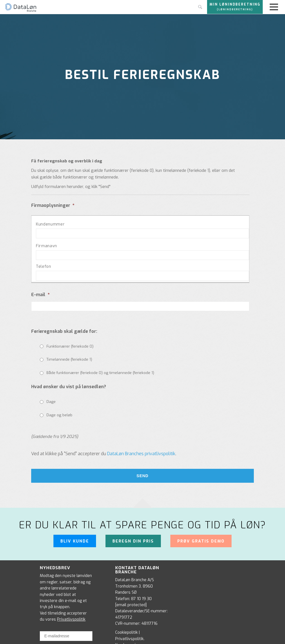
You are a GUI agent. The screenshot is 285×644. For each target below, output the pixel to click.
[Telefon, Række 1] (142, 276)
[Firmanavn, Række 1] (142, 255)
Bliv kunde (75, 541)
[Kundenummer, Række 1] (142, 233)
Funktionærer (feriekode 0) (70, 346)
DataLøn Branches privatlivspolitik (141, 454)
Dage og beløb (59, 415)
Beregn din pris (133, 541)
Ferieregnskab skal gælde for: (64, 331)
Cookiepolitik (126, 632)
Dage (51, 402)
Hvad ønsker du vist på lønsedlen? (69, 387)
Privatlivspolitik (71, 618)
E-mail (40, 295)
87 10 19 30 (141, 598)
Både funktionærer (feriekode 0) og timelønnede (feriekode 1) (100, 373)
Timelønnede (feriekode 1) (69, 359)
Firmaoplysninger (53, 205)
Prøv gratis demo (201, 541)
